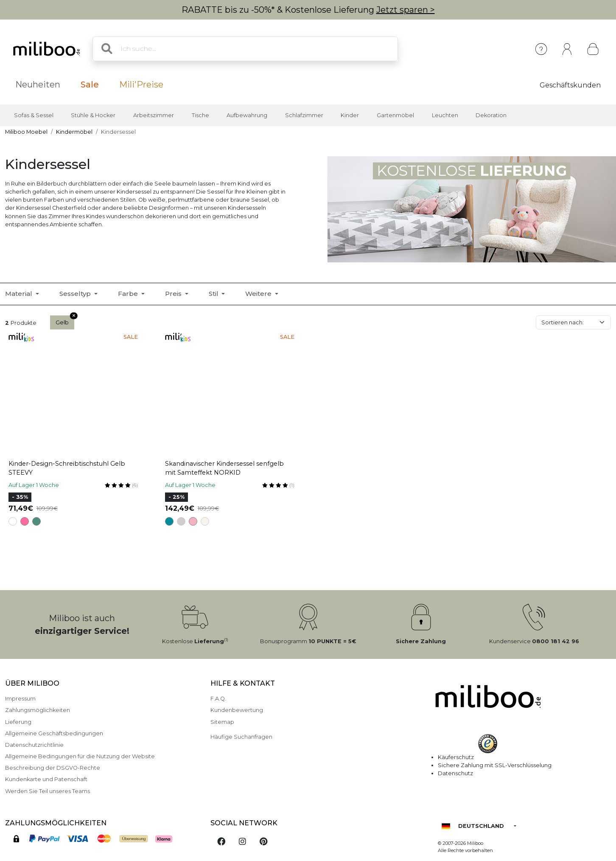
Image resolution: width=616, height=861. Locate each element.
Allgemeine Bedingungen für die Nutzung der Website (80, 756)
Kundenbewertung (237, 710)
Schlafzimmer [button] (304, 115)
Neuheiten (38, 84)
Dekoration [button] (491, 115)
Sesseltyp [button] (76, 294)
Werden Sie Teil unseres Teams (48, 791)
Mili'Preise (141, 84)
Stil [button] (214, 294)
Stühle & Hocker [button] (93, 115)
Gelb (65, 321)
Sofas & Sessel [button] (34, 115)
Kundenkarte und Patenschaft (46, 779)
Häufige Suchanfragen (241, 737)
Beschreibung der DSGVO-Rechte (53, 768)
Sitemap (222, 722)
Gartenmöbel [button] (395, 115)
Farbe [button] (129, 294)
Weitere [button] (259, 294)
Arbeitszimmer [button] (154, 115)
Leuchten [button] (445, 115)
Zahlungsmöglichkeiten (38, 710)
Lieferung (18, 722)
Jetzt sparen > (406, 10)
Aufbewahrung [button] (247, 115)
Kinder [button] (350, 115)
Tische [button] (200, 115)
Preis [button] (174, 294)
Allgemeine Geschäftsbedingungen (54, 733)
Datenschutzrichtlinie (34, 745)
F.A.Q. (218, 699)
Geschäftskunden (570, 85)
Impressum (20, 699)
